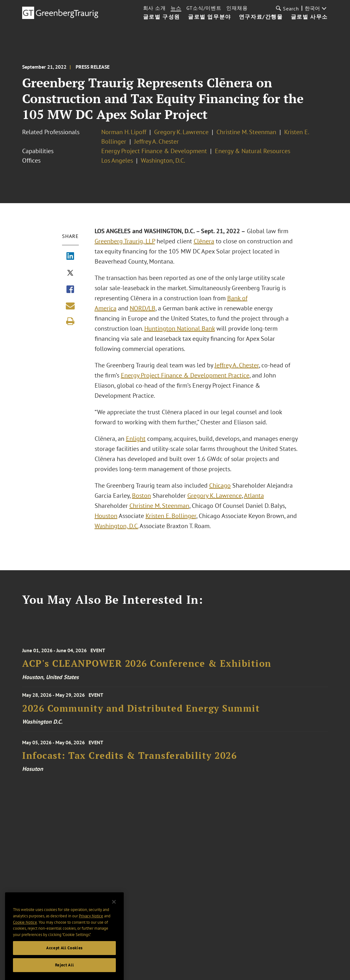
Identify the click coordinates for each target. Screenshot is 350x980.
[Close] (114, 909)
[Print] (70, 321)
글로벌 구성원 (162, 17)
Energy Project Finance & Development (154, 151)
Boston (141, 496)
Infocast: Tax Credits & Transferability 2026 (129, 760)
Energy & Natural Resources (253, 151)
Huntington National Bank (180, 328)
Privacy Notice (91, 923)
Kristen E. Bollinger (171, 516)
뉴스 (176, 8)
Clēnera (204, 241)
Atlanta (254, 496)
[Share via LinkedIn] (70, 257)
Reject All (65, 972)
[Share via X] (70, 273)
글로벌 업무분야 (209, 17)
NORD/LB (143, 308)
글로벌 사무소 (309, 17)
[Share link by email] (70, 306)
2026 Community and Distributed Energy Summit (141, 711)
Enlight (136, 439)
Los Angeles (117, 160)
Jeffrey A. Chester (156, 141)
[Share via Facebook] (70, 290)
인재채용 (237, 8)
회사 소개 (154, 8)
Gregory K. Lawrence (181, 132)
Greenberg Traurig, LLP (125, 241)
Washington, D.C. (163, 160)
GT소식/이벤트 (204, 8)
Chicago (220, 485)
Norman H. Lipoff (124, 132)
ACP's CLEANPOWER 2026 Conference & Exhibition (147, 668)
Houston (106, 516)
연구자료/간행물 (261, 17)
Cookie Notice (25, 929)
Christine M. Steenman (246, 132)
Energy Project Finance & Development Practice (185, 375)
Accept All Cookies (64, 955)
